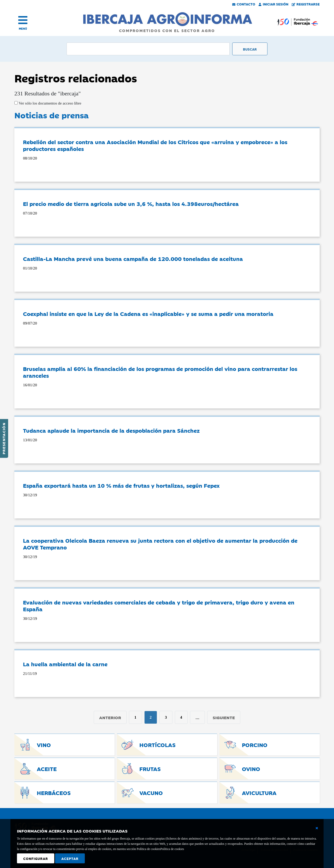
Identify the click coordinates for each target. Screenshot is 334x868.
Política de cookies (172, 849)
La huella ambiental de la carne (65, 664)
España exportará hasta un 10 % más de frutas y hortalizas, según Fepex (121, 485)
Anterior (110, 717)
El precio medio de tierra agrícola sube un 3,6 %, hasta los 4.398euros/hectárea (131, 204)
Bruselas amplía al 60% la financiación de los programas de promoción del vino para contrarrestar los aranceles (160, 372)
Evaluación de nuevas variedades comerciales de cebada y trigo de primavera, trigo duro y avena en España (159, 606)
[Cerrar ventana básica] (317, 828)
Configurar (36, 858)
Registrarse (306, 4)
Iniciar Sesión (273, 4)
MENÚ (23, 29)
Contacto (244, 4)
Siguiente (224, 717)
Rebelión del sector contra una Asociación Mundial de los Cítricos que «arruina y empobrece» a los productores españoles (155, 145)
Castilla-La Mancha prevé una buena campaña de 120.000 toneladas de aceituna (133, 259)
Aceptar (70, 858)
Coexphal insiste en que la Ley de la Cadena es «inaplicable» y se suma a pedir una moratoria (148, 314)
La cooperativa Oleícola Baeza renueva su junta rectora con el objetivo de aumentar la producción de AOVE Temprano (160, 544)
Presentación (4, 438)
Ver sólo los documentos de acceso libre (49, 103)
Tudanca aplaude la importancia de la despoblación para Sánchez (111, 430)
